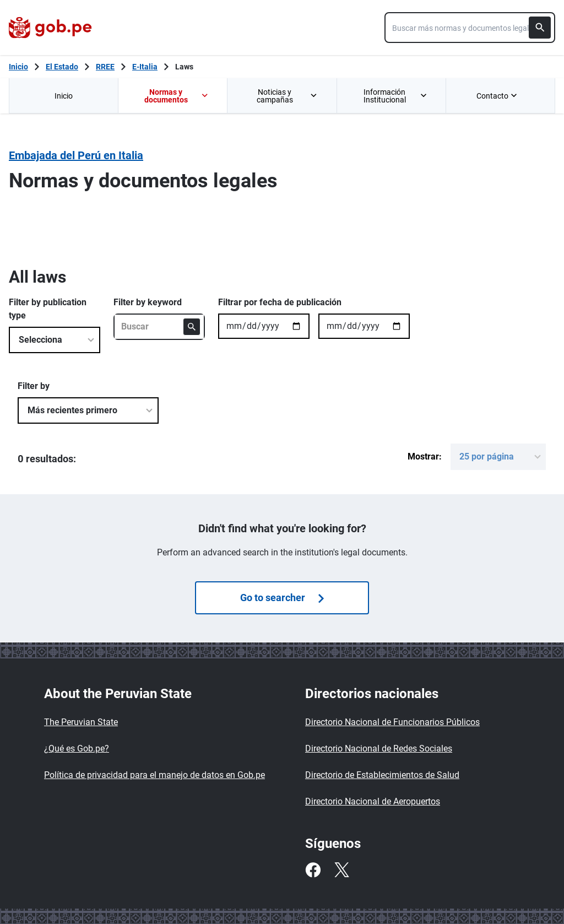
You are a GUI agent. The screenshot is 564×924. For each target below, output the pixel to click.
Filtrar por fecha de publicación (280, 302)
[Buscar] (540, 28)
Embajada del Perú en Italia (76, 155)
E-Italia (145, 67)
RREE (105, 67)
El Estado (62, 67)
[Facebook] (313, 870)
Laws (184, 67)
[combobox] (470, 28)
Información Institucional (396, 96)
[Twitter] (341, 870)
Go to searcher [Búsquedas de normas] (282, 598)
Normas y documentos (177, 96)
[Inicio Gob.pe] (18, 67)
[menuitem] (63, 96)
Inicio (64, 96)
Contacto (498, 96)
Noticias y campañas (288, 96)
